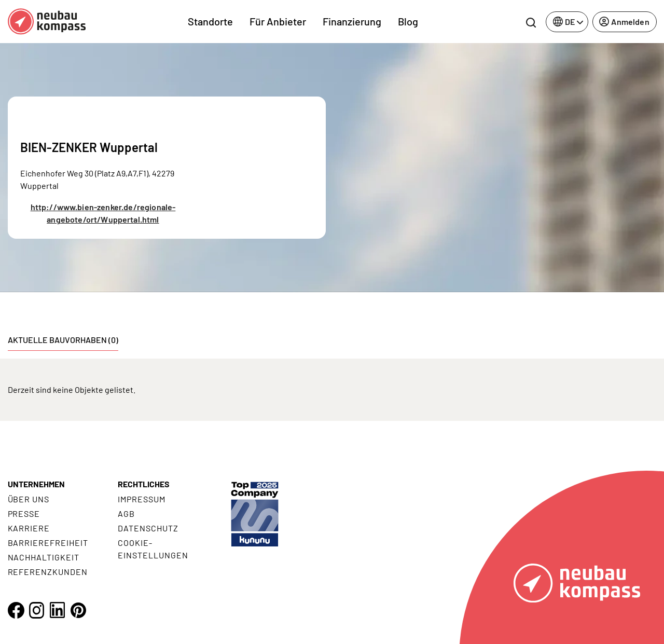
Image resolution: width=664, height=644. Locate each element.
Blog (408, 21)
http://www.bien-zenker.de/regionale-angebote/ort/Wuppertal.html (103, 213)
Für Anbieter (278, 21)
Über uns (29, 499)
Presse (24, 513)
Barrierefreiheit (48, 543)
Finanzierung (352, 21)
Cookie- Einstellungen (153, 549)
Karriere (29, 528)
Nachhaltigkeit (44, 557)
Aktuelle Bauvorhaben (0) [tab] (63, 340)
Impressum (142, 499)
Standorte (210, 21)
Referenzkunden (48, 572)
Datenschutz (148, 528)
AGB (126, 513)
